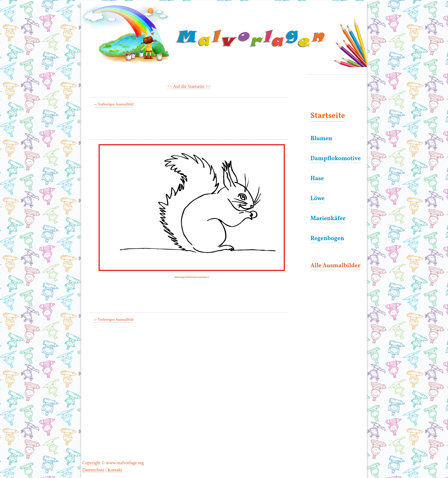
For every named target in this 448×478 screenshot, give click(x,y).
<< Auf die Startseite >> (189, 86)
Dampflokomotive (336, 159)
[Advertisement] (194, 124)
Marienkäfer (328, 219)
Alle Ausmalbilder (336, 266)
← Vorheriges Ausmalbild (114, 105)
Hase (317, 179)
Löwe (318, 199)
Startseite (328, 116)
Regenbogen (327, 239)
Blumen (321, 139)
